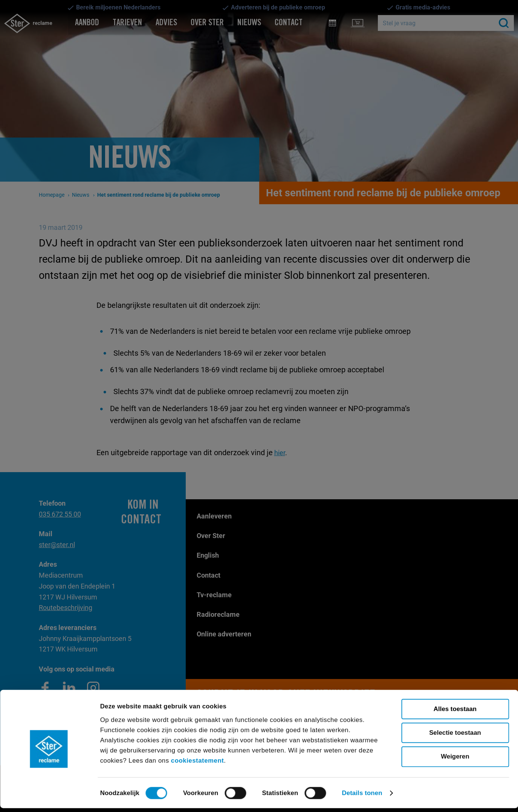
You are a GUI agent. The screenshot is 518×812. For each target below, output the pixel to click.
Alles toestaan (455, 712)
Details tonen (362, 796)
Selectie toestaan (455, 736)
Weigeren (455, 760)
